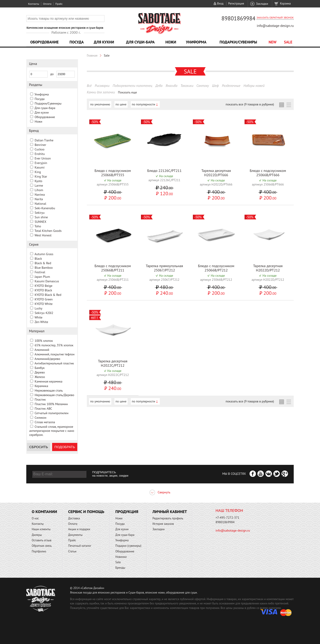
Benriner (40, 145)
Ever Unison (43, 158)
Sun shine (41, 217)
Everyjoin (41, 163)
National (40, 204)
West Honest (43, 235)
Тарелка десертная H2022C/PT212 (113, 363)
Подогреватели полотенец (132, 86)
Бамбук (40, 368)
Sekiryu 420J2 (44, 313)
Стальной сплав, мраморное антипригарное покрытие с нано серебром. (52, 431)
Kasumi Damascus (47, 281)
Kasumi (40, 167)
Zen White (41, 322)
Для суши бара (125, 535)
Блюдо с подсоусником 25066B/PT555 (113, 173)
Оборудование (44, 42)
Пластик (40, 399)
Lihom (39, 190)
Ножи (171, 42)
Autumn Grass (44, 254)
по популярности (144, 104)
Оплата (47, 4)
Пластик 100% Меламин (51, 404)
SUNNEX (41, 222)
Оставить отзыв (42, 540)
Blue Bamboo (44, 268)
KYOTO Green (44, 299)
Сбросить (39, 447)
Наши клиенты (41, 529)
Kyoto (39, 181)
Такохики (187, 86)
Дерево (40, 372)
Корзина (285, 4)
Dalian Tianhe (44, 140)
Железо (40, 377)
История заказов (163, 524)
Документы (75, 535)
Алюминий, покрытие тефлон (55, 354)
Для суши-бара (140, 42)
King (38, 172)
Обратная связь (42, 546)
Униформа (196, 42)
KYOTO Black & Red (48, 295)
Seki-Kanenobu (45, 208)
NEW (273, 42)
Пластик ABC (43, 409)
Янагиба (172, 86)
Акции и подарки (79, 529)
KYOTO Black (43, 290)
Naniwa (40, 195)
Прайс (59, 4)
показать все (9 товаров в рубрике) (250, 104)
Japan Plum (42, 277)
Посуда (77, 42)
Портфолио (39, 551)
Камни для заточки (101, 92)
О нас (35, 518)
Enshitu (40, 154)
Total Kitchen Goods (48, 231)
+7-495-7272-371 (227, 518)
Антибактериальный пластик (54, 363)
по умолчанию (100, 104)
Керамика (41, 386)
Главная (92, 55)
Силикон (41, 418)
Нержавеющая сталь (49, 390)
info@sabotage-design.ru (275, 26)
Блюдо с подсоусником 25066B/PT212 (216, 268)
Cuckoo (40, 149)
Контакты (34, 4)
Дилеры (37, 535)
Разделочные (231, 86)
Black (38, 259)
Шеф (215, 86)
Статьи (72, 551)
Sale (288, 42)
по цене (121, 104)
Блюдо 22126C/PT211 (164, 171)
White (38, 317)
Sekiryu (40, 213)
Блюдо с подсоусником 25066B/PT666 (268, 173)
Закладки (262, 4)
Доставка (74, 518)
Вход (220, 4)
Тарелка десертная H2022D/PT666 (216, 173)
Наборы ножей (254, 86)
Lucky (39, 308)
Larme (39, 185)
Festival (40, 272)
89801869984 (238, 18)
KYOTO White (44, 304)
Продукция (127, 512)
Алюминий (42, 350)
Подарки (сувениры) (128, 546)
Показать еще (128, 92)
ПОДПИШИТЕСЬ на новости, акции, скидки (110, 474)
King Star (41, 176)
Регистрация (236, 4)
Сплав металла (45, 422)
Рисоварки (102, 86)
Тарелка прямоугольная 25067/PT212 (164, 268)
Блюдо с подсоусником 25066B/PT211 (113, 268)
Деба (159, 86)
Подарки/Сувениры (238, 42)
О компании (44, 512)
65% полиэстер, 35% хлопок (54, 345)
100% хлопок (44, 341)
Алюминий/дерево (47, 359)
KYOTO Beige (44, 286)
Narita (39, 199)
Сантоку (203, 86)
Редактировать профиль (168, 518)
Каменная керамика (49, 381)
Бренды (120, 568)
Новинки (121, 557)
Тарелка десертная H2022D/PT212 (268, 268)
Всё (89, 86)
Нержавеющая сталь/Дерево (55, 395)
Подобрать (65, 447)
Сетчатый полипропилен (52, 413)
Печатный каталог (80, 546)
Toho (38, 226)
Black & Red (43, 263)
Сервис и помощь (86, 512)
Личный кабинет (170, 512)
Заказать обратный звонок (275, 18)
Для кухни (104, 42)
